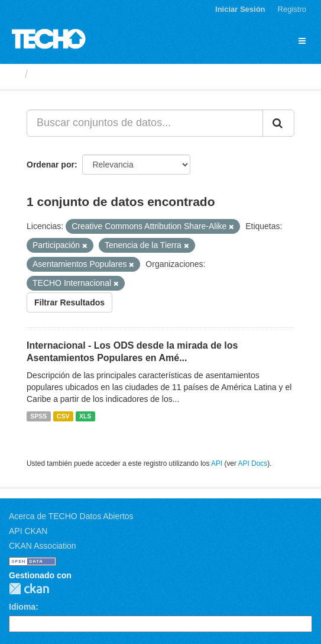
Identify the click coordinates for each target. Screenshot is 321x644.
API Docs (253, 463)
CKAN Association (43, 546)
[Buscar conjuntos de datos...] (145, 123)
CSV (63, 416)
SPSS (38, 416)
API (217, 463)
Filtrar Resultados (69, 302)
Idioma (22, 607)
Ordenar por (51, 165)
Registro (292, 9)
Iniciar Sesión (240, 9)
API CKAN (28, 531)
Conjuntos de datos (83, 74)
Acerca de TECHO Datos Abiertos (71, 516)
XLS (85, 416)
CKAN (29, 589)
